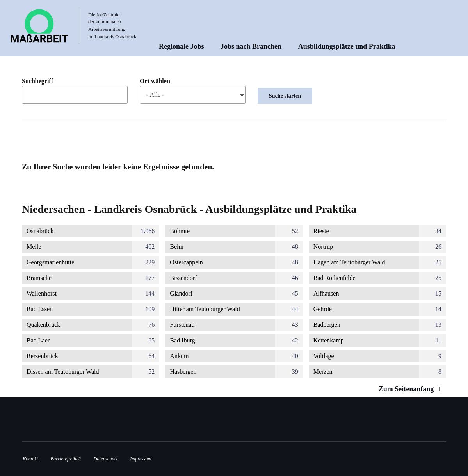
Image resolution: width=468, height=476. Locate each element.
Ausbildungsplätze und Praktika (347, 46)
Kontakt (30, 459)
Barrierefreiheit (66, 459)
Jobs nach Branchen (251, 46)
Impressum (141, 459)
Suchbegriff (37, 81)
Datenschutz (106, 459)
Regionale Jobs (182, 46)
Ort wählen (155, 81)
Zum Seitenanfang (412, 389)
